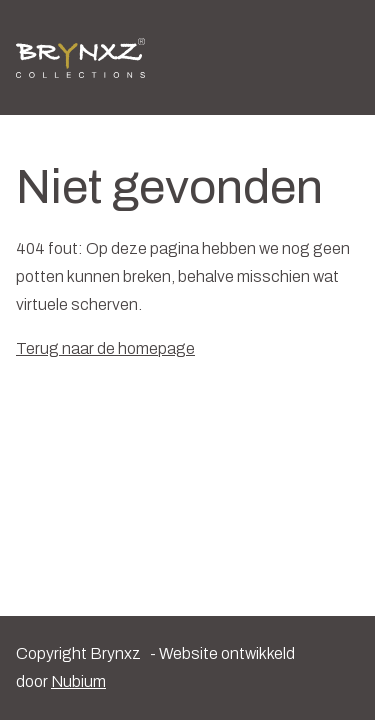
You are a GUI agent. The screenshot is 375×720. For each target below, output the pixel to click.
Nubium (78, 681)
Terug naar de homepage (105, 348)
